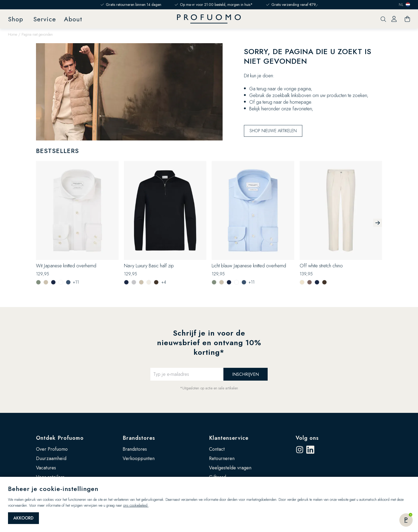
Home (13, 34)
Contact (217, 449)
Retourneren (222, 458)
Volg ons (307, 438)
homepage (300, 102)
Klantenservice (229, 438)
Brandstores (139, 438)
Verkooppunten (139, 458)
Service (45, 19)
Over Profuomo (52, 449)
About (73, 19)
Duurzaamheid (51, 458)
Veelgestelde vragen (230, 468)
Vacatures (46, 468)
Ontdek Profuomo (60, 438)
